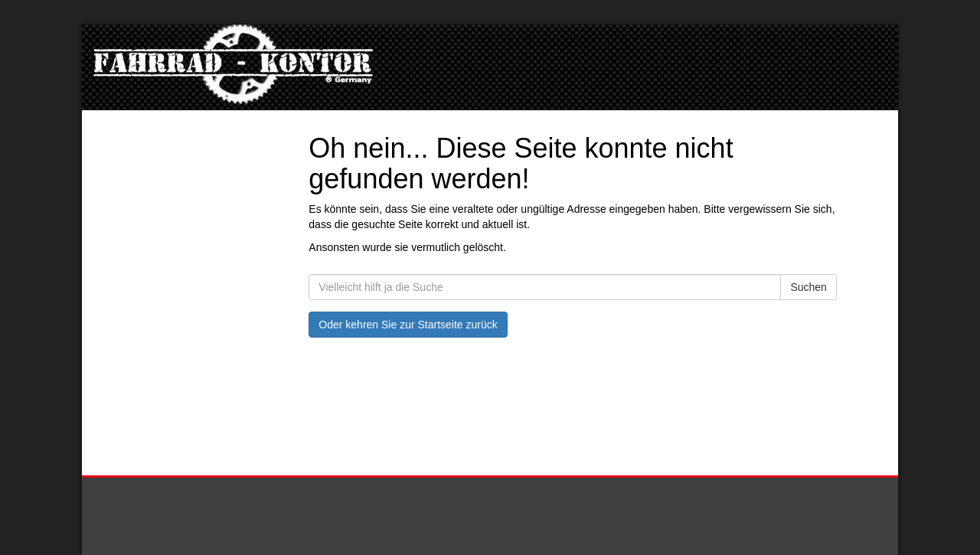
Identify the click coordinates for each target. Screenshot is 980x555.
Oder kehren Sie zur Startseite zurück (408, 325)
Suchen (808, 287)
